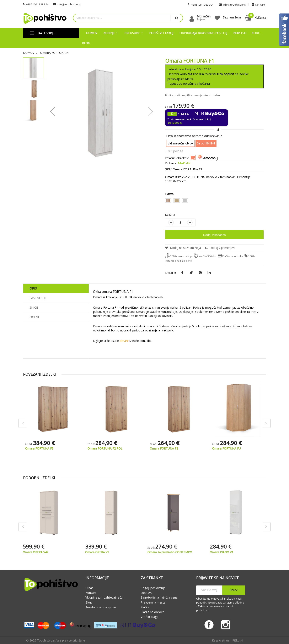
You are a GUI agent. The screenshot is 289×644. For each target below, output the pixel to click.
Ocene (35, 317)
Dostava (146, 593)
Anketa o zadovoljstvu (101, 607)
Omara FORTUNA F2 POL (167, 448)
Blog (89, 602)
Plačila (145, 607)
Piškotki (237, 640)
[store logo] (45, 18)
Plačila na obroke (152, 612)
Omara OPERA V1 (99, 552)
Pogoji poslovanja (153, 588)
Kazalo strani (221, 640)
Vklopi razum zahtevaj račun (105, 598)
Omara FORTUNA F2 (226, 448)
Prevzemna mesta (153, 602)
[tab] (56, 288)
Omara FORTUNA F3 (102, 448)
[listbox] (214, 201)
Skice (34, 307)
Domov (29, 53)
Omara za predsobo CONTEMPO (172, 552)
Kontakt (91, 593)
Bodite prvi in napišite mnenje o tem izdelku (192, 95)
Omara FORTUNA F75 (40, 448)
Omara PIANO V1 (224, 552)
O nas (89, 588)
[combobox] (122, 18)
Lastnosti (38, 298)
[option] (168, 200)
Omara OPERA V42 (38, 552)
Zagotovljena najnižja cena (159, 598)
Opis (33, 288)
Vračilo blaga (150, 617)
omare (124, 341)
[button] (53, 111)
